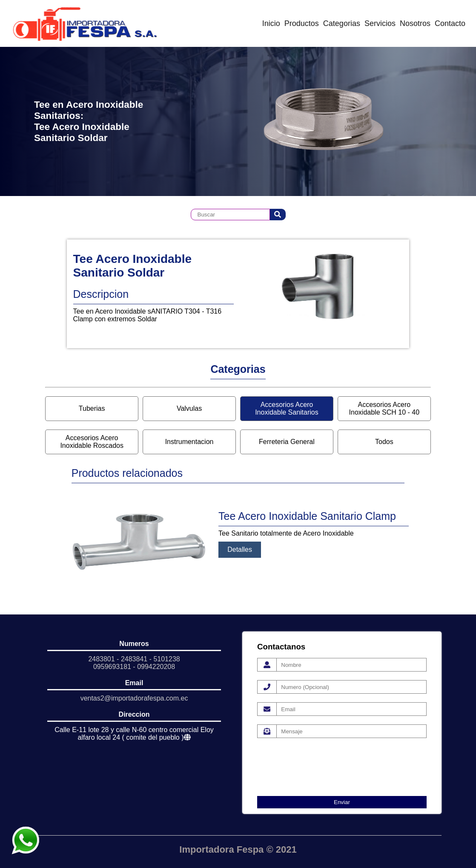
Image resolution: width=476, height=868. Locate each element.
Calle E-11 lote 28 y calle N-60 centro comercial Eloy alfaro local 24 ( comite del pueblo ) (134, 734)
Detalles (240, 549)
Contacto (450, 23)
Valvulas (189, 408)
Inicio (271, 23)
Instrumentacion (189, 442)
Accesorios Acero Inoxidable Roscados (92, 442)
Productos (302, 23)
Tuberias (92, 408)
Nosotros (415, 23)
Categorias (342, 23)
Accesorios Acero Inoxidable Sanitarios (287, 408)
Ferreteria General (287, 442)
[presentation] (322, 763)
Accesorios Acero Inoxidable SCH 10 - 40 (384, 408)
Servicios (380, 23)
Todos (384, 442)
